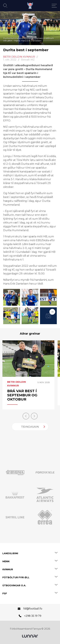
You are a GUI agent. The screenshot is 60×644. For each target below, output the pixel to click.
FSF (5, 593)
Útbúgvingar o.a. (14, 585)
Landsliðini (10, 553)
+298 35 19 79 (33, 616)
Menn (6, 561)
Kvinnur (8, 569)
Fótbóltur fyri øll (16, 577)
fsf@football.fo (33, 609)
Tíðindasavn (30, 427)
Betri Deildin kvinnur (19, 57)
